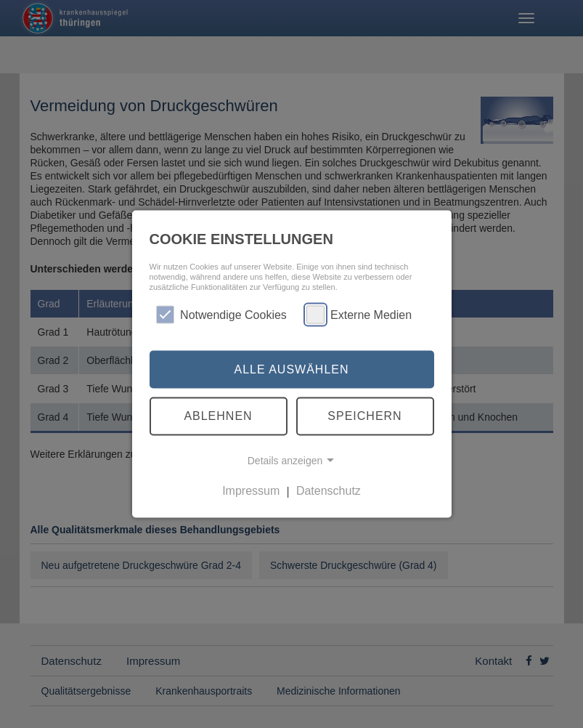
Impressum (251, 491)
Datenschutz (329, 491)
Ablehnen (218, 416)
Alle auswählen (291, 369)
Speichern (364, 416)
